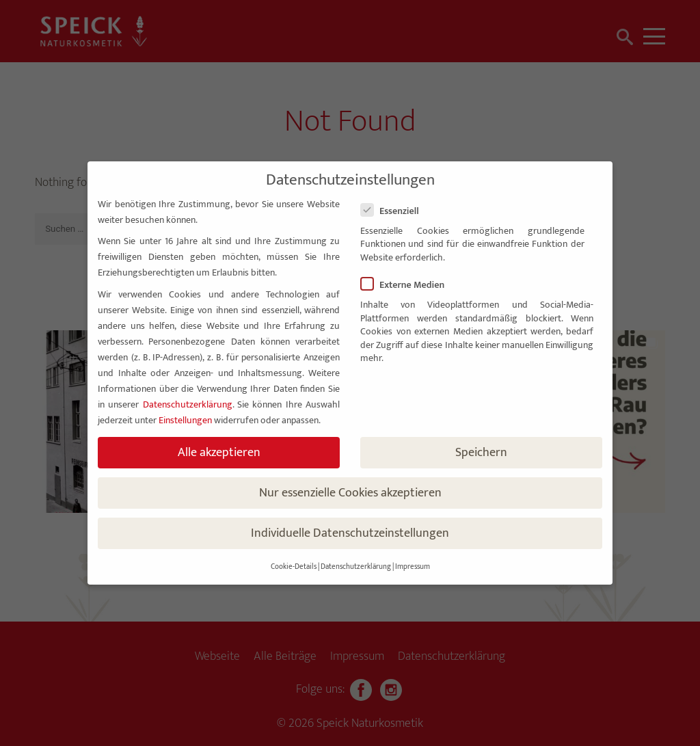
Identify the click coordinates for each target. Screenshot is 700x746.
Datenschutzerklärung (188, 404)
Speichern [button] (481, 452)
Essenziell (395, 211)
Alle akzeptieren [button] (219, 452)
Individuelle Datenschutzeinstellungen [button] (350, 533)
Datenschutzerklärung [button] (356, 567)
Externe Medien (408, 285)
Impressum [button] (413, 567)
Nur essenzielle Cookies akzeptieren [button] (350, 493)
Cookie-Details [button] (294, 567)
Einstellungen (185, 420)
